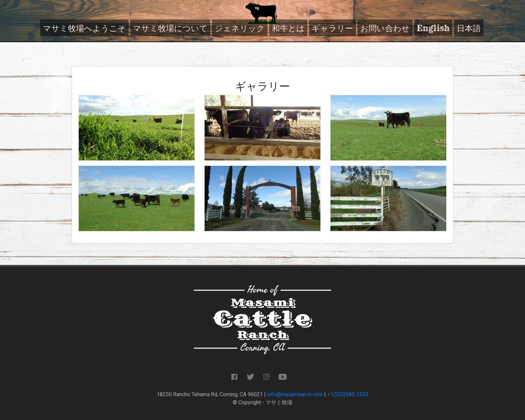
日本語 (469, 28)
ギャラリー (332, 28)
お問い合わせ (385, 28)
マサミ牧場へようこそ (84, 28)
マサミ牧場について (170, 28)
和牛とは (288, 28)
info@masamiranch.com (295, 394)
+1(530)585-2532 (348, 394)
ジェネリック (240, 28)
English (433, 28)
